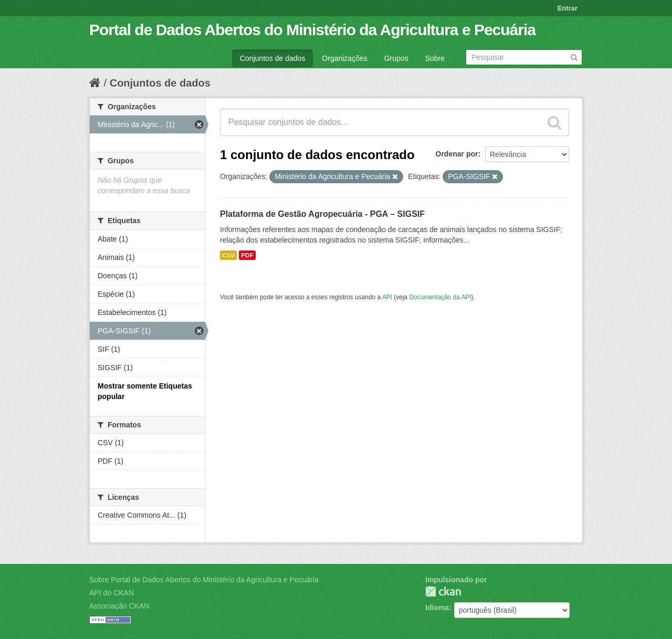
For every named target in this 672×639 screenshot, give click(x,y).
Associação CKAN (119, 606)
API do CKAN (112, 593)
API (387, 297)
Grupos (396, 58)
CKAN (443, 591)
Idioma (437, 607)
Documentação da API (440, 297)
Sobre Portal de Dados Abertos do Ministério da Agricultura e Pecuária (204, 580)
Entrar (568, 8)
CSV (228, 255)
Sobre (435, 58)
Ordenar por (457, 154)
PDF (247, 255)
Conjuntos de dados (273, 58)
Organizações (344, 58)
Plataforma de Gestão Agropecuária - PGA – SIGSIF (322, 214)
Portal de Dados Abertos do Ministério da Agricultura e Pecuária (312, 30)
